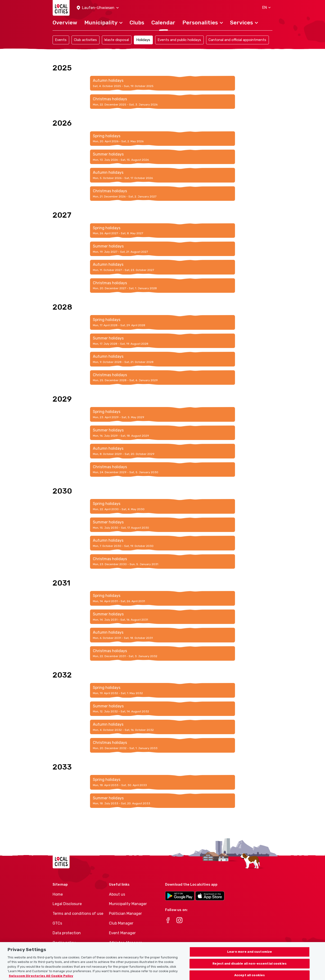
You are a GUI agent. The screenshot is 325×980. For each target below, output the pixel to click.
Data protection (67, 933)
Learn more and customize (250, 956)
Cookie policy (64, 943)
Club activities (85, 40)
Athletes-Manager (125, 943)
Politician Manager (125, 914)
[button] (98, 8)
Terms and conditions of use (78, 914)
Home (58, 894)
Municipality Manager (128, 904)
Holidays (143, 40)
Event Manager (122, 933)
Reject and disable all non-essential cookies (250, 967)
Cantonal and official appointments (237, 40)
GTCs (57, 923)
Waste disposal (117, 40)
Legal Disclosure (67, 904)
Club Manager (121, 923)
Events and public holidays (179, 40)
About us (117, 894)
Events (61, 40)
